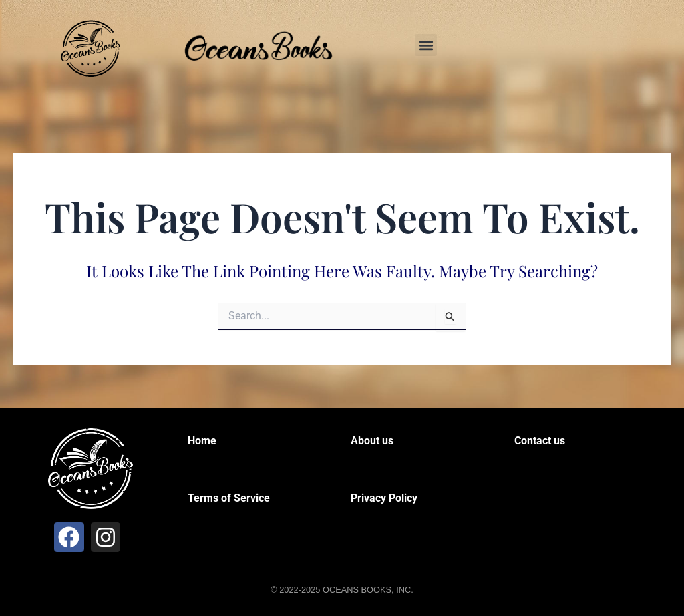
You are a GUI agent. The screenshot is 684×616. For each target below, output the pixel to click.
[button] (426, 45)
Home (202, 441)
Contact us (540, 441)
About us (372, 441)
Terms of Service (229, 498)
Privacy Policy (384, 498)
